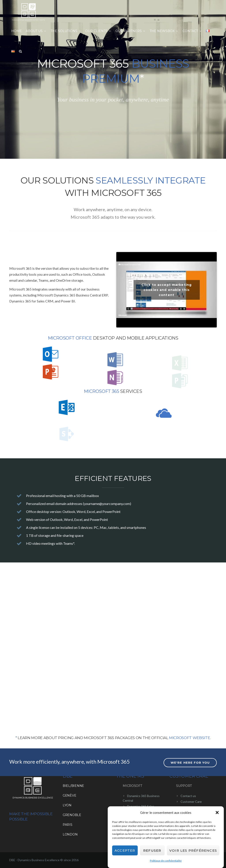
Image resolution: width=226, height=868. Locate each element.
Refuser (152, 851)
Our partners (131, 31)
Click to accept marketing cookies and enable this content (167, 290)
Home (17, 31)
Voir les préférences (193, 851)
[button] (217, 813)
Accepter (125, 851)
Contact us (188, 796)
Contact (192, 31)
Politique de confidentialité (166, 861)
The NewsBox (164, 31)
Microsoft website (189, 738)
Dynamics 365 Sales (141, 806)
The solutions (66, 31)
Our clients (98, 31)
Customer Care (191, 802)
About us (36, 31)
